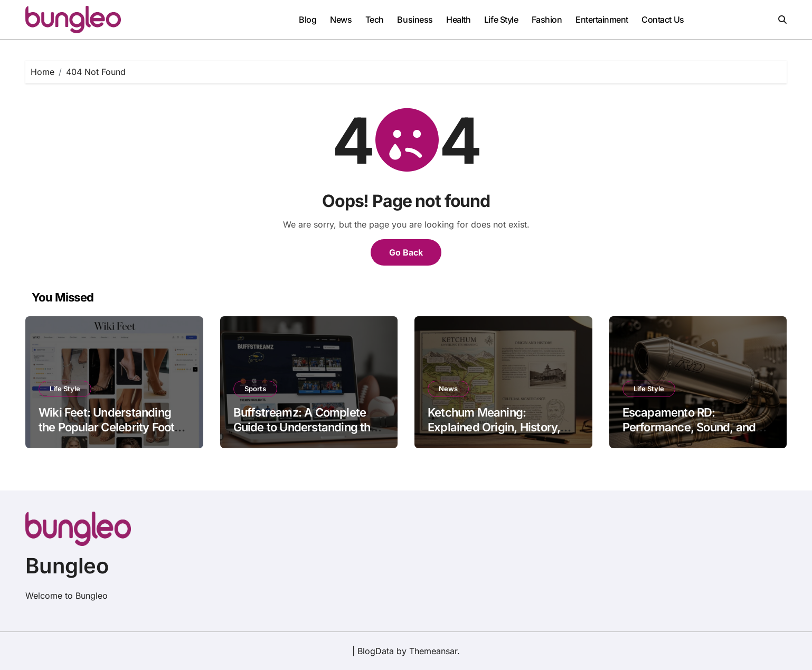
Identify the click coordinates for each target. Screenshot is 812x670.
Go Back (406, 252)
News (341, 20)
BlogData (376, 651)
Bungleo (67, 566)
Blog (308, 20)
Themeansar (433, 651)
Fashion (547, 20)
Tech (375, 20)
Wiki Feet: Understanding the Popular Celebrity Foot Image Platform (106, 427)
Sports (255, 389)
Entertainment (602, 20)
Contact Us (663, 20)
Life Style (501, 20)
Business (415, 20)
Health (458, 20)
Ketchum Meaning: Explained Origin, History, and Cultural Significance (494, 427)
